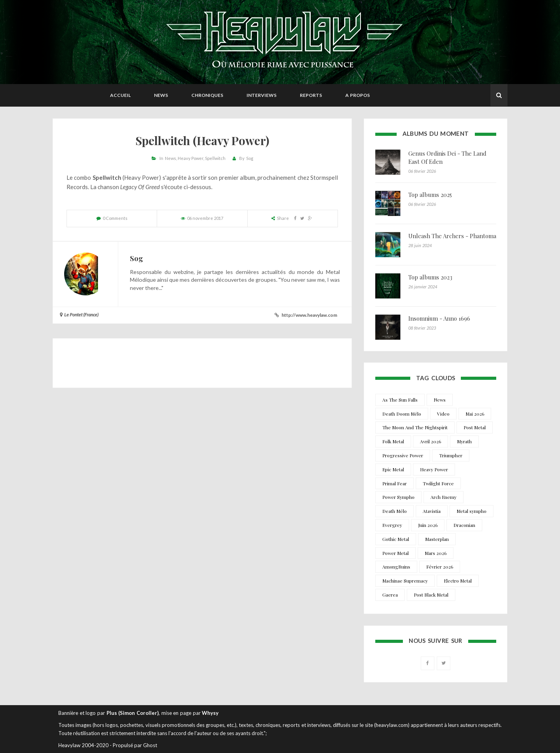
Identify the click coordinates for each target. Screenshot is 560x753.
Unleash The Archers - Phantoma (452, 236)
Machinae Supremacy (405, 581)
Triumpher (451, 455)
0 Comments (115, 218)
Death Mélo (395, 511)
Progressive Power (403, 455)
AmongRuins (396, 567)
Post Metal (475, 427)
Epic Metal (393, 469)
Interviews (262, 95)
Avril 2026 (430, 441)
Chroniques (207, 95)
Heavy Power (191, 158)
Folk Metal (393, 441)
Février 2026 (440, 567)
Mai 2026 (475, 414)
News (161, 95)
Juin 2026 (428, 525)
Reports (311, 95)
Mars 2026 (436, 553)
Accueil (120, 95)
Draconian (464, 525)
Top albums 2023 (430, 277)
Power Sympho (398, 497)
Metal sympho (472, 511)
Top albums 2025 (430, 195)
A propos (358, 95)
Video (443, 414)
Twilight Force (438, 483)
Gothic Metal (396, 539)
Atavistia (432, 511)
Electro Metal (458, 581)
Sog (250, 158)
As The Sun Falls (400, 400)
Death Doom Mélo (402, 414)
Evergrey (392, 525)
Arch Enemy (444, 497)
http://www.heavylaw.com (309, 315)
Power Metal (395, 553)
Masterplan (437, 539)
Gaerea (390, 595)
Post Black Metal (431, 595)
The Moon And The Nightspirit (415, 427)
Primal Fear (395, 483)
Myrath (464, 441)
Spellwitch (215, 158)
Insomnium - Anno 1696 (439, 318)
